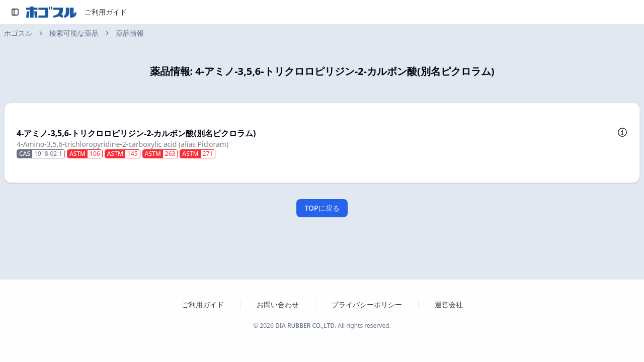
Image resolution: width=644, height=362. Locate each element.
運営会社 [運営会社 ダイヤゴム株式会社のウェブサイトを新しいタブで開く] (449, 304)
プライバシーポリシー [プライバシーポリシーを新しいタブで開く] (367, 304)
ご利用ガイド (106, 12)
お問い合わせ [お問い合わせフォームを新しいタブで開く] (278, 304)
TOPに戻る (322, 208)
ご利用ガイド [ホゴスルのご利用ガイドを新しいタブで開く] (203, 304)
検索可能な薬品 (74, 33)
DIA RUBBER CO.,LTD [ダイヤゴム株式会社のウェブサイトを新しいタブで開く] (305, 326)
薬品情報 (130, 33)
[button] (322, 143)
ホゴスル (18, 33)
